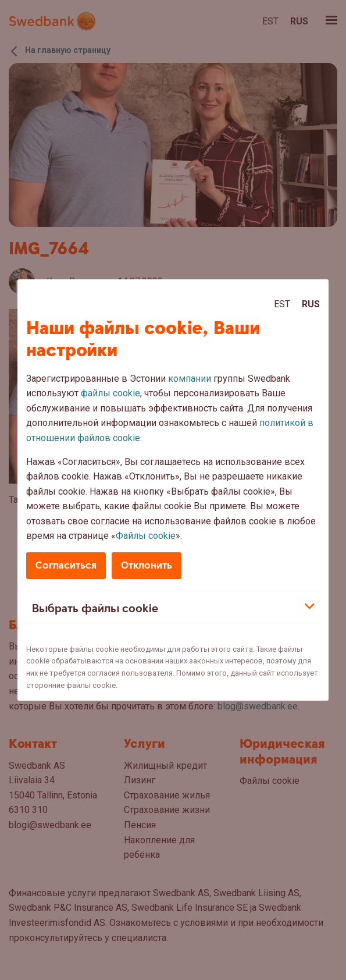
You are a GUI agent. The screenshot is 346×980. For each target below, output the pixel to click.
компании (190, 379)
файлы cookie (110, 393)
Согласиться (66, 565)
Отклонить (147, 565)
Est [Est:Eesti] (282, 304)
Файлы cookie (146, 536)
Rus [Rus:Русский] (311, 304)
